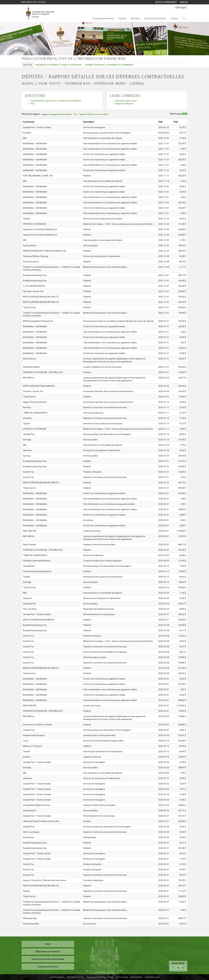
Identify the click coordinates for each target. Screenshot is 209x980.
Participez (135, 18)
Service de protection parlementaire (48, 959)
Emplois (174, 18)
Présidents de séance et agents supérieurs (58, 65)
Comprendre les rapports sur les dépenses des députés (56, 101)
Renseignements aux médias (100, 977)
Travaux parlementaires (103, 18)
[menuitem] (166, 2)
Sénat (48, 944)
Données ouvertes (76, 977)
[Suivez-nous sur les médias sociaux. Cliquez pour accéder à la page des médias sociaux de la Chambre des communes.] (178, 966)
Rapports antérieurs (125, 104)
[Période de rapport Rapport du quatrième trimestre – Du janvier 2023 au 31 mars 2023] (75, 114)
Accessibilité (136, 977)
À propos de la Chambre (155, 18)
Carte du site (122, 977)
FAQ (32, 104)
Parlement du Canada (33, 2)
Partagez (181, 8)
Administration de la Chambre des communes (109, 65)
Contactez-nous (152, 977)
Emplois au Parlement (48, 967)
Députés (122, 18)
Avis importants (57, 977)
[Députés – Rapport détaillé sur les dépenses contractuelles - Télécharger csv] (185, 114)
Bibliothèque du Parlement (48, 952)
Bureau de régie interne (126, 101)
